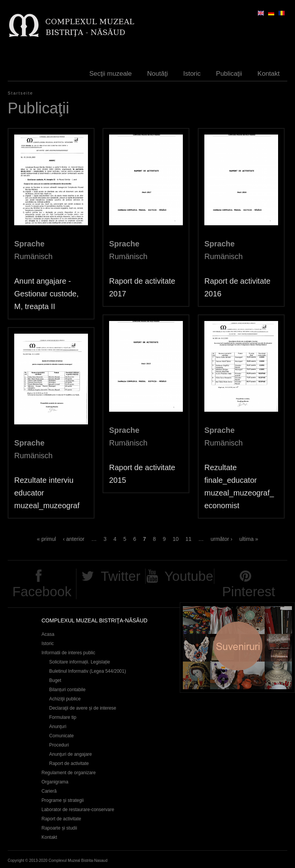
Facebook (42, 591)
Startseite (20, 93)
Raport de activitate (69, 763)
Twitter (120, 576)
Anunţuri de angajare (70, 754)
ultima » (249, 539)
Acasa (48, 634)
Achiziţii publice (65, 699)
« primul (46, 539)
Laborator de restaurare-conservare (78, 810)
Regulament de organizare (69, 773)
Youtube (189, 576)
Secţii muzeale (111, 74)
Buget (55, 680)
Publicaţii (229, 74)
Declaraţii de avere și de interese (83, 708)
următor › (221, 539)
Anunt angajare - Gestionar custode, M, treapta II (46, 294)
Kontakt (268, 74)
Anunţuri (58, 727)
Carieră (49, 791)
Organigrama (55, 782)
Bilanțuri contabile (67, 690)
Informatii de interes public (68, 653)
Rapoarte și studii (59, 828)
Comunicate (61, 736)
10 (176, 539)
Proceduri (59, 745)
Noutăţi (157, 74)
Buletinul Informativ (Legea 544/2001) (88, 671)
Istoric (192, 74)
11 (189, 539)
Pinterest (249, 591)
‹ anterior (74, 539)
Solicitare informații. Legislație (80, 662)
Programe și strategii (63, 800)
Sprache (29, 244)
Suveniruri (237, 648)
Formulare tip (63, 717)
